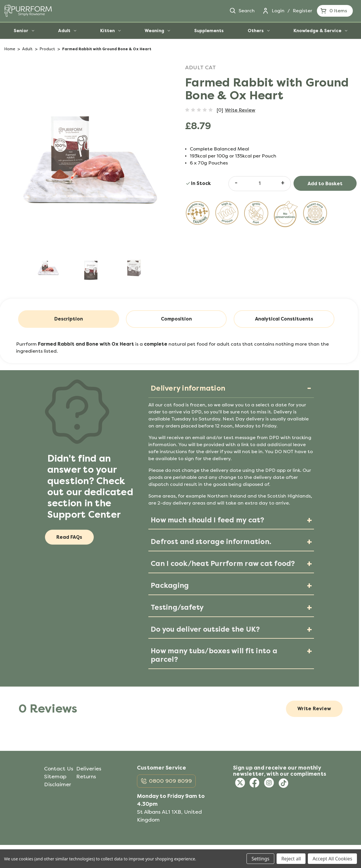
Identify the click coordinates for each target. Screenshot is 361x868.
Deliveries (89, 769)
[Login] (266, 11)
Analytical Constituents (284, 319)
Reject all (291, 859)
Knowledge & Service (320, 31)
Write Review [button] (240, 110)
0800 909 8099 (170, 781)
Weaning (157, 31)
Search (242, 11)
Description (69, 319)
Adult (67, 31)
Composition (176, 319)
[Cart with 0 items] (335, 11)
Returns (86, 777)
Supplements (209, 31)
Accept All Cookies (332, 859)
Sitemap (55, 777)
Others (259, 31)
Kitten (110, 31)
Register (302, 11)
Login (278, 11)
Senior (24, 31)
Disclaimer (58, 784)
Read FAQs (70, 537)
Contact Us (59, 769)
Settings (260, 859)
